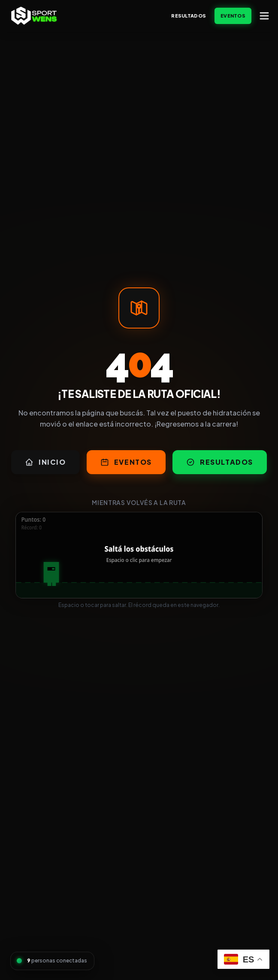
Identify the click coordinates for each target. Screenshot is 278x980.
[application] (139, 555)
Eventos (233, 16)
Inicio (45, 462)
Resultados (189, 16)
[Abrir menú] (264, 16)
